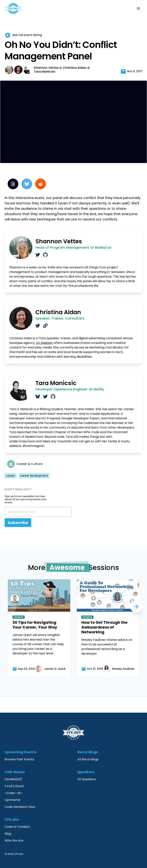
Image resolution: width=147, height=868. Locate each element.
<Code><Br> (14, 793)
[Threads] (13, 184)
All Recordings (88, 759)
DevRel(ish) (13, 779)
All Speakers (87, 779)
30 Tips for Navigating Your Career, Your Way (35, 625)
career (11, 476)
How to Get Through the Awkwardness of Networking (104, 627)
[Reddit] (41, 184)
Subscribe (18, 523)
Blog (8, 834)
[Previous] (136, 607)
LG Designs (44, 343)
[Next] (11, 607)
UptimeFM (12, 800)
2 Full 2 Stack (14, 786)
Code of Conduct (17, 827)
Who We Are (14, 841)
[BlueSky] (27, 184)
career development (34, 476)
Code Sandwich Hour (20, 807)
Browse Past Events (19, 759)
